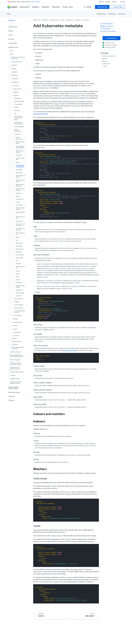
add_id (18, 162)
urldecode (19, 296)
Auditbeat (14, 65)
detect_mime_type (20, 234)
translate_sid (19, 290)
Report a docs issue (107, 26)
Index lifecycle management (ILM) (19, 118)
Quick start (16, 85)
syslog (18, 280)
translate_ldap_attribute (20, 286)
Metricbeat (15, 75)
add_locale (19, 173)
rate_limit (18, 264)
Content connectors (16, 352)
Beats (12, 54)
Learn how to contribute (108, 31)
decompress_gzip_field (20, 229)
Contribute (16, 336)
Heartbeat (14, 72)
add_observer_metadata (20, 185)
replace (18, 274)
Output (16, 107)
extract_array (20, 249)
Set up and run (17, 89)
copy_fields (19, 205)
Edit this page (105, 29)
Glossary (11, 400)
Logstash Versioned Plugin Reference (16, 383)
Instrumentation (19, 308)
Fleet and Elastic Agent (17, 372)
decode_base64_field (20, 209)
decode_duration (20, 213)
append (18, 196)
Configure (16, 95)
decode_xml (19, 221)
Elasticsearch (13, 27)
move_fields (19, 258)
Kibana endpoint (19, 127)
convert (18, 202)
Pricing (65, 7)
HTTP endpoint (19, 305)
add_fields (19, 155)
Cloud (10, 35)
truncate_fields (20, 293)
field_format (107, 64)
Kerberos (17, 111)
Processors (18, 134)
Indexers (104, 59)
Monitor (15, 326)
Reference (122, 14)
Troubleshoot (112, 14)
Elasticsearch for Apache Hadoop (15, 368)
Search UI (12, 396)
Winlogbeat (15, 82)
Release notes (101, 14)
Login (122, 2)
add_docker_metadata (20, 151)
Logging (17, 302)
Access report (36, 2)
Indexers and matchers (109, 56)
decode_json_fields (20, 217)
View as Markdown (107, 24)
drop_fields (19, 246)
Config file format (17, 62)
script (17, 277)
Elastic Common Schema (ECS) (14, 388)
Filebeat (14, 69)
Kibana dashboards (18, 130)
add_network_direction (20, 176)
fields (105, 66)
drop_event (19, 243)
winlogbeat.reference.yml (20, 312)
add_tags (18, 193)
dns (17, 240)
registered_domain (20, 267)
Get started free (111, 38)
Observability (13, 43)
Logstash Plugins (15, 379)
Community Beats (16, 341)
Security (11, 39)
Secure (15, 329)
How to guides (17, 315)
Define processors (19, 138)
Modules (15, 319)
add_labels (19, 170)
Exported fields (17, 322)
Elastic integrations (15, 360)
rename (18, 271)
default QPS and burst (70, 350)
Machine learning (14, 392)
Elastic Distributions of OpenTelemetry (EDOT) (17, 356)
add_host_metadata (20, 159)
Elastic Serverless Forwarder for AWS (16, 364)
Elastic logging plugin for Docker (18, 348)
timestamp (19, 283)
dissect (18, 237)
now (17, 261)
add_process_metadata (20, 190)
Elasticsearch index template (19, 123)
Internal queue (19, 299)
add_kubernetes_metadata (20, 166)
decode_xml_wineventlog (20, 225)
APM (11, 51)
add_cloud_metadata (20, 143)
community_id (20, 199)
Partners (108, 2)
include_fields (20, 255)
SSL (15, 113)
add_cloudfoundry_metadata (20, 147)
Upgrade (15, 92)
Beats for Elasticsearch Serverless (18, 58)
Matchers (105, 61)
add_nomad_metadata (20, 181)
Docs (71, 7)
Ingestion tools (13, 47)
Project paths (18, 104)
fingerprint (19, 252)
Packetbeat (15, 79)
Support (114, 2)
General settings (19, 101)
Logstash (13, 375)
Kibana (11, 31)
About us (102, 2)
